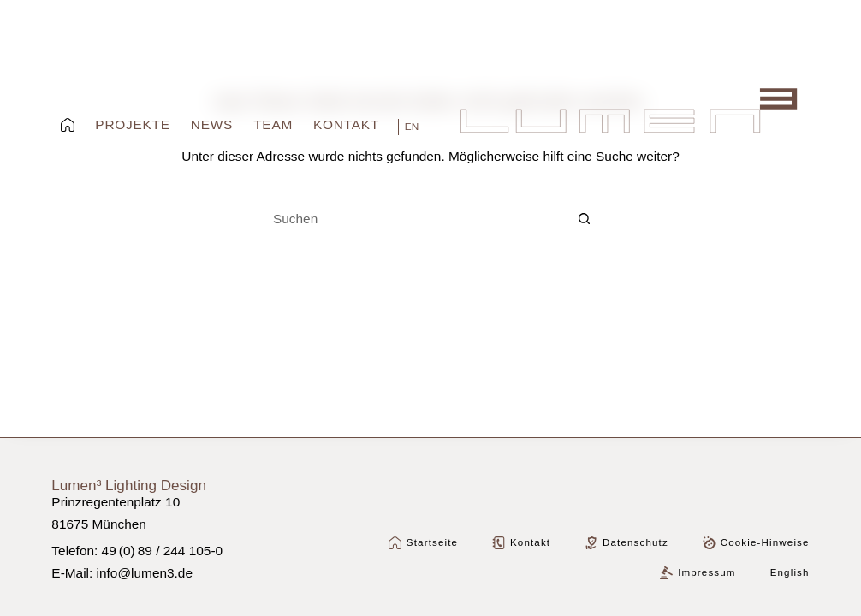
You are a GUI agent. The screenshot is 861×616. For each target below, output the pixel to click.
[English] (408, 127)
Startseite (423, 543)
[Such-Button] (585, 219)
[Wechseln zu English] (790, 573)
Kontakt (521, 543)
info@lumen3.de (145, 573)
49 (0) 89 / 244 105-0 (163, 551)
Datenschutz (626, 543)
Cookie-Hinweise (756, 543)
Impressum (698, 573)
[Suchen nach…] (413, 219)
